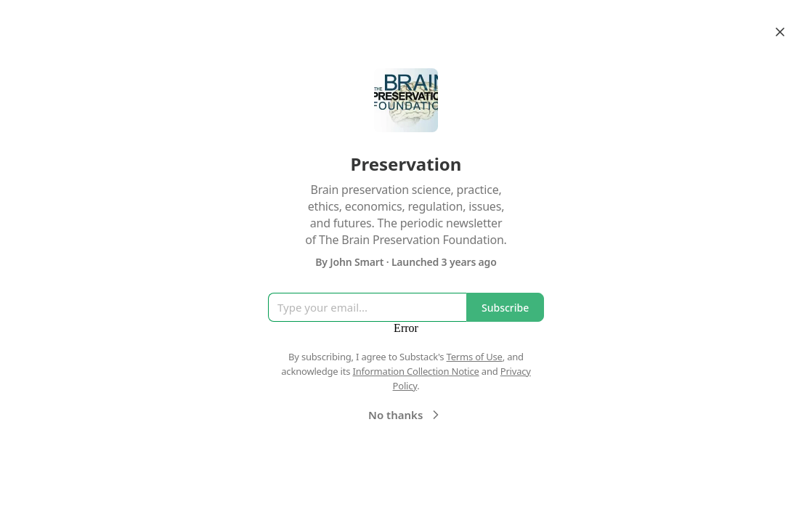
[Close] (780, 32)
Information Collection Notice (415, 371)
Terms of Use (475, 357)
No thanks (406, 415)
